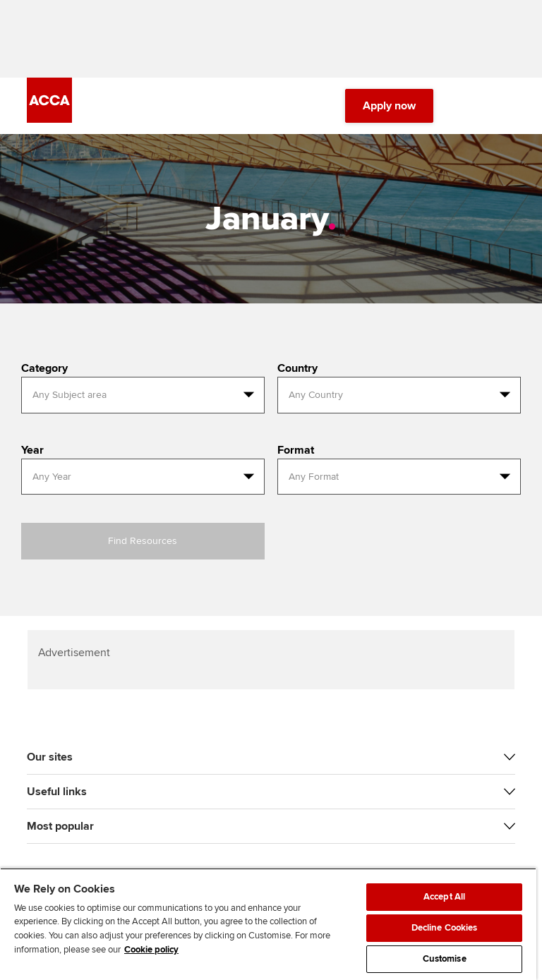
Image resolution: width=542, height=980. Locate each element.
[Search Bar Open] (467, 106)
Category (44, 368)
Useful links (57, 792)
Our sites (50, 757)
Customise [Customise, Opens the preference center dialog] (445, 959)
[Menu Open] (507, 106)
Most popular (60, 826)
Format (296, 450)
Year (32, 450)
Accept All (444, 897)
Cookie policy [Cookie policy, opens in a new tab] (151, 950)
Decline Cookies (445, 928)
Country (297, 368)
